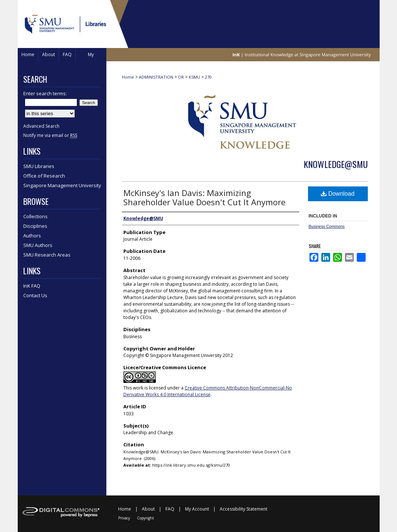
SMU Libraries (39, 166)
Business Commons (327, 226)
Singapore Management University (62, 185)
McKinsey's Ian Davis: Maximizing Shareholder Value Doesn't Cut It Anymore (204, 197)
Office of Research (44, 176)
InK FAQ (32, 286)
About (148, 509)
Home (128, 77)
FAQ (170, 509)
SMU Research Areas (47, 255)
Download (338, 194)
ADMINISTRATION (156, 77)
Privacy (124, 518)
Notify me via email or (50, 135)
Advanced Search (41, 126)
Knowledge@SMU (336, 164)
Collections (35, 216)
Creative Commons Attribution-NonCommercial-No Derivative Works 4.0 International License (208, 391)
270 (208, 77)
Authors (32, 236)
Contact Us (35, 295)
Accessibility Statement (244, 509)
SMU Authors (38, 245)
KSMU (194, 77)
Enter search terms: (45, 93)
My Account (197, 509)
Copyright (146, 518)
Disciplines (35, 226)
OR (181, 77)
